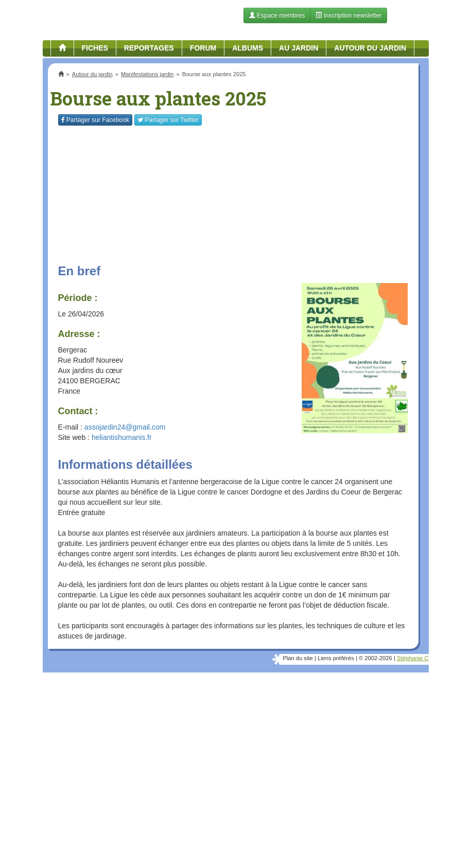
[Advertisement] (233, 756)
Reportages (149, 48)
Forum (203, 48)
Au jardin (299, 48)
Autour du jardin (370, 48)
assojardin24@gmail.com (125, 427)
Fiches (95, 48)
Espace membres (277, 15)
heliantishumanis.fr (122, 437)
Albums (248, 48)
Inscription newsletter (348, 15)
